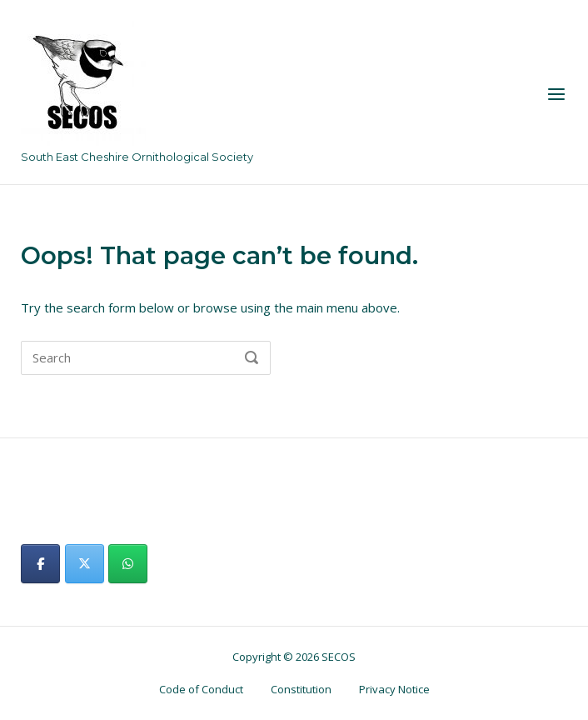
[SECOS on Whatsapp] (128, 564)
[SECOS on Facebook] (40, 564)
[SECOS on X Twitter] (85, 564)
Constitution (301, 689)
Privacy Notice (394, 689)
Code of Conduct (201, 689)
